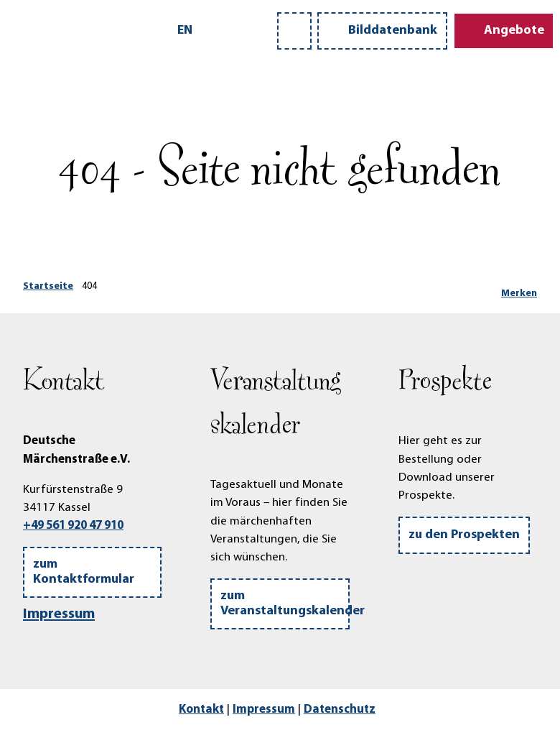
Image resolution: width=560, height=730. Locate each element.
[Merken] (519, 288)
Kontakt (201, 710)
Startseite (48, 286)
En (185, 31)
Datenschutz (340, 710)
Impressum (59, 614)
